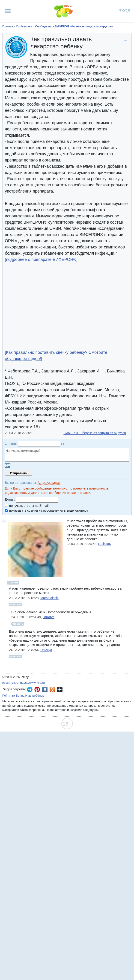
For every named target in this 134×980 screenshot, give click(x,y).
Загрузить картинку (8, 466)
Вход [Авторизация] (125, 10)
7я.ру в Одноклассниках (52, 689)
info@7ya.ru (10, 683)
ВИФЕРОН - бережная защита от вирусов (95, 433)
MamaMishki (49, 598)
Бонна (20, 696)
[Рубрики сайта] (8, 11)
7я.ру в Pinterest (37, 689)
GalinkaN (105, 544)
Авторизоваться (49, 483)
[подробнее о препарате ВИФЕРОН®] (41, 259)
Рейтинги (9, 696)
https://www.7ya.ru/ (33, 683)
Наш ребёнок (35, 696)
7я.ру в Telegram (30, 689)
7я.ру (60, 689)
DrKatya (49, 617)
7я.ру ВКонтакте (45, 689)
